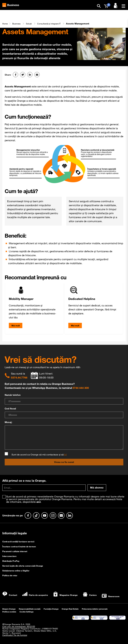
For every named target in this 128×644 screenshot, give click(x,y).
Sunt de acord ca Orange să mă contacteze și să (38, 455)
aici (38, 502)
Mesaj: (8, 422)
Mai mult (16, 325)
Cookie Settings (26, 612)
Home (5, 24)
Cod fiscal (10, 409)
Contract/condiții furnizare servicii (18, 541)
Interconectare (9, 556)
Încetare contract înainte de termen (19, 546)
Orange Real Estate (70, 609)
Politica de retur (10, 575)
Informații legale (15, 533)
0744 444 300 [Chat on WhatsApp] (81, 388)
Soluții (32, 24)
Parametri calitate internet (15, 551)
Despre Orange (9, 609)
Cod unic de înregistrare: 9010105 (19, 626)
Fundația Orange (51, 609)
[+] (65, 455)
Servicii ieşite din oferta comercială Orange (23, 566)
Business (18, 24)
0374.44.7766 (19, 377)
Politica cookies (9, 612)
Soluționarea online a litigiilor (16, 571)
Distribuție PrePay (11, 561)
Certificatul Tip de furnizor (15, 635)
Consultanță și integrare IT (54, 24)
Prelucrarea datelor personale (95, 609)
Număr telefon (13, 395)
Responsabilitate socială (30, 609)
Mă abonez (97, 487)
